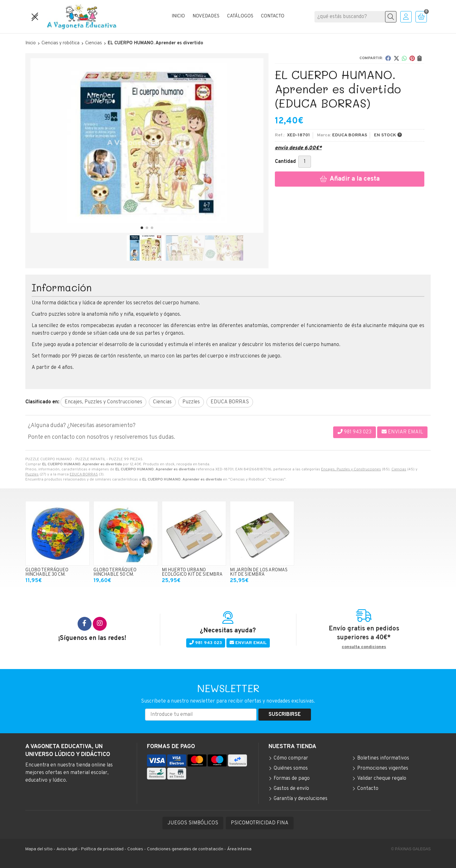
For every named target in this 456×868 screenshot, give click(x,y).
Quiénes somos (291, 768)
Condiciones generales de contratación (185, 849)
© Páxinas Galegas (411, 849)
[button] (142, 228)
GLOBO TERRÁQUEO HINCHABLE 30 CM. (47, 572)
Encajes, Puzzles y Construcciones (351, 469)
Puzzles (32, 474)
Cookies (135, 849)
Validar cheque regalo (382, 778)
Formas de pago (292, 778)
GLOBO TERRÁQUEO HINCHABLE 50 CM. (115, 572)
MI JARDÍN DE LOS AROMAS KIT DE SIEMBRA (259, 572)
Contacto (368, 789)
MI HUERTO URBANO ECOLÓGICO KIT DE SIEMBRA (192, 572)
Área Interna (239, 849)
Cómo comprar (291, 758)
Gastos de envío (291, 789)
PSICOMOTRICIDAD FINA (260, 823)
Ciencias (399, 469)
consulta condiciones (364, 647)
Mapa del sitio (39, 849)
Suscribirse (285, 715)
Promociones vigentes (383, 768)
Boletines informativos (383, 758)
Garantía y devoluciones (301, 799)
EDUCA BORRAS (84, 474)
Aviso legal (67, 849)
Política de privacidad (102, 849)
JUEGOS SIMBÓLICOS (193, 823)
